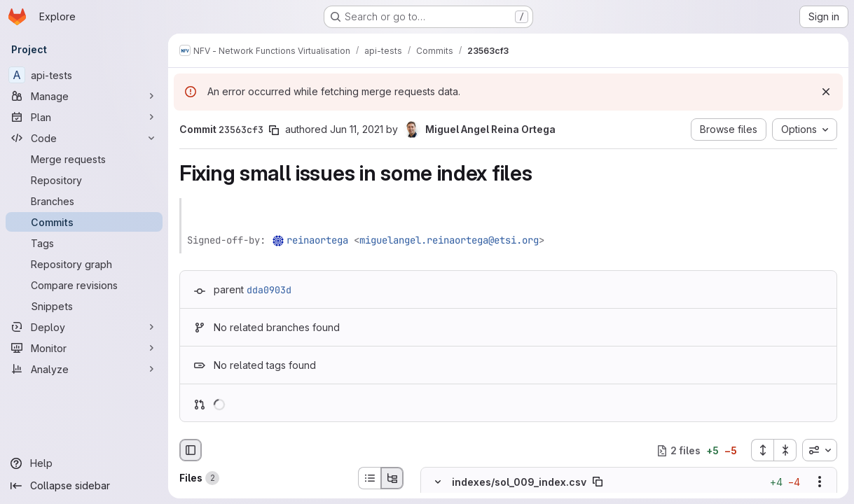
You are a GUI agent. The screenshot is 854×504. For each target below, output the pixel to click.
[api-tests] (84, 75)
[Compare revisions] (84, 285)
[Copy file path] (598, 482)
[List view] (369, 478)
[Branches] (84, 201)
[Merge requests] (84, 159)
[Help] (84, 463)
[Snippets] (84, 306)
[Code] (84, 138)
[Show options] (820, 482)
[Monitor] (84, 348)
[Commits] (84, 222)
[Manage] (84, 96)
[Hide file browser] (191, 450)
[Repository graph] (84, 264)
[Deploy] (84, 327)
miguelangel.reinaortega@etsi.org (449, 240)
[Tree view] (392, 478)
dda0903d (269, 290)
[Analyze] (84, 369)
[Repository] (84, 180)
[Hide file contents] (438, 482)
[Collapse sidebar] (84, 486)
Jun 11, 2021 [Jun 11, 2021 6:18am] (357, 129)
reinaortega (317, 240)
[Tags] (84, 243)
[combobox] (820, 450)
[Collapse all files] (785, 450)
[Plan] (84, 117)
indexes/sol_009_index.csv (519, 482)
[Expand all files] (762, 450)
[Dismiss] (826, 92)
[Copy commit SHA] (274, 130)
